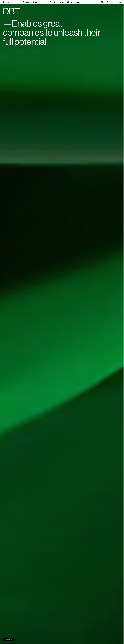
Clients (70, 2)
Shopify (53, 2)
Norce (61, 2)
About (78, 2)
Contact (118, 2)
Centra (44, 2)
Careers (110, 2)
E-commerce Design (30, 2)
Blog (103, 2)
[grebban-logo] (6, 2)
